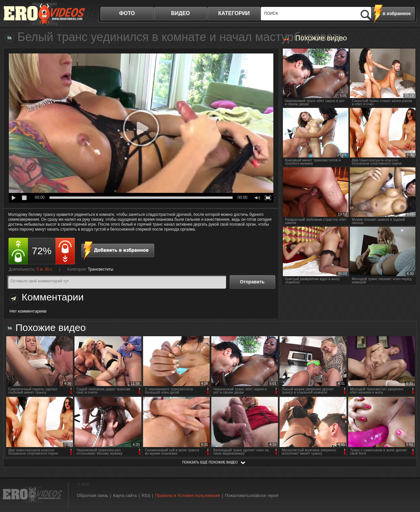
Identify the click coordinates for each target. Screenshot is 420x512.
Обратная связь (93, 495)
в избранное (397, 13)
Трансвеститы (101, 269)
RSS (146, 495)
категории (234, 13)
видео (180, 13)
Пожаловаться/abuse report (252, 495)
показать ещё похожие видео (210, 462)
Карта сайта (125, 495)
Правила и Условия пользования (188, 495)
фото (127, 13)
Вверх (408, 480)
